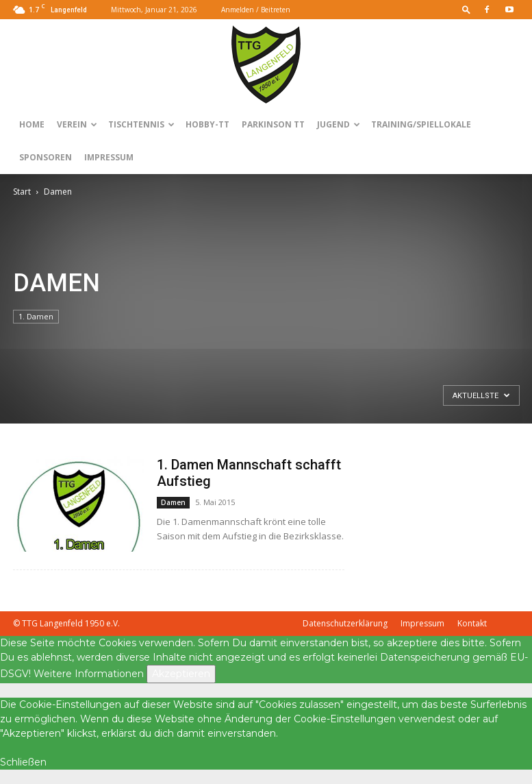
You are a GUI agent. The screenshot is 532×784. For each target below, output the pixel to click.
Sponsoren (46, 157)
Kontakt (472, 623)
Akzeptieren (181, 674)
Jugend (339, 124)
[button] (466, 9)
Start (22, 192)
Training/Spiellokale (421, 124)
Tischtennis (141, 124)
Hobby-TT (207, 124)
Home (32, 124)
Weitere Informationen (89, 674)
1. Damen (36, 316)
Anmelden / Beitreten (256, 10)
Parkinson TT (273, 124)
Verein (77, 124)
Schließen (23, 762)
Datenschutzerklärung (345, 623)
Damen (173, 502)
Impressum (109, 157)
